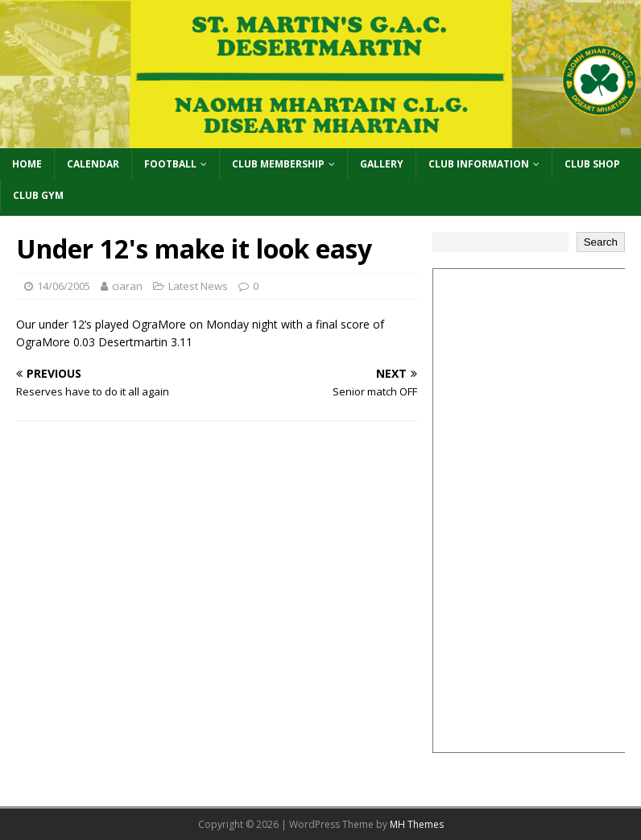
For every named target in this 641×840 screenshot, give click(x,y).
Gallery (382, 164)
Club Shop (592, 164)
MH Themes (417, 824)
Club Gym (38, 195)
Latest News (198, 286)
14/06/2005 (64, 286)
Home (27, 164)
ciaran (127, 286)
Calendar (93, 164)
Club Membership (278, 164)
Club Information (479, 164)
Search (601, 242)
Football (170, 164)
